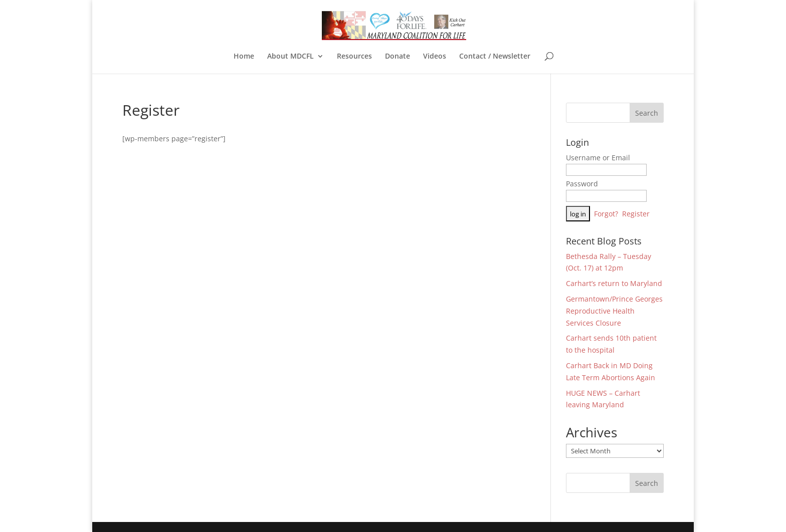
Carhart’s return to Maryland (614, 283)
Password (582, 184)
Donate (398, 57)
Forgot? (606, 214)
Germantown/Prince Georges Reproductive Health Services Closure (614, 311)
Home (244, 57)
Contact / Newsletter (495, 57)
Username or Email (598, 158)
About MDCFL (290, 57)
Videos (435, 57)
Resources (354, 57)
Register (636, 214)
